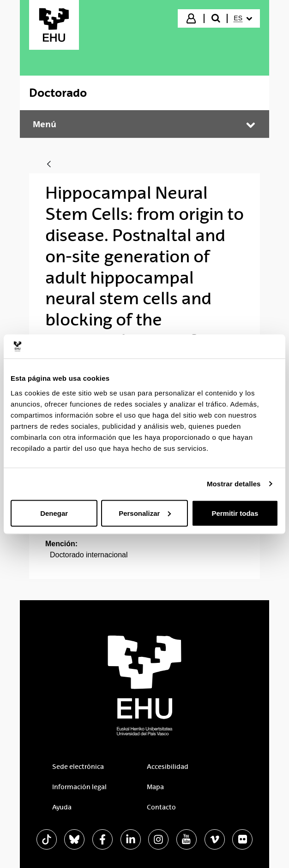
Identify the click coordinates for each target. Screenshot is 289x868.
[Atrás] (49, 165)
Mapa (155, 787)
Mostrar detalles (234, 484)
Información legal (79, 787)
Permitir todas (235, 513)
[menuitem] (243, 18)
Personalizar (145, 513)
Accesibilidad (168, 767)
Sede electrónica (78, 767)
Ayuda (62, 807)
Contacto (161, 807)
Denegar (54, 513)
